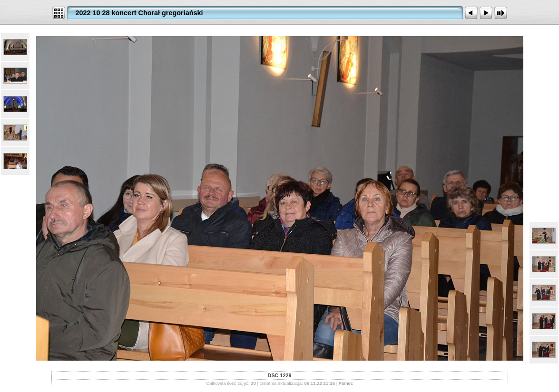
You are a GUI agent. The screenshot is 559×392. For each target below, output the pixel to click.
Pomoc (346, 383)
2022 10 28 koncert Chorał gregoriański (139, 13)
